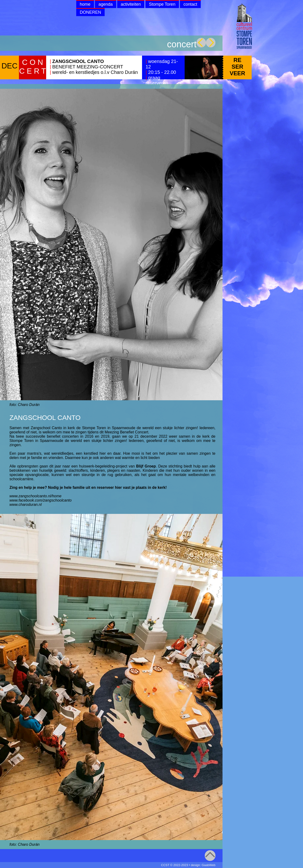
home (85, 4)
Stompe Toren (162, 4)
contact (190, 4)
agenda (106, 4)
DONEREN (90, 12)
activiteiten (131, 4)
